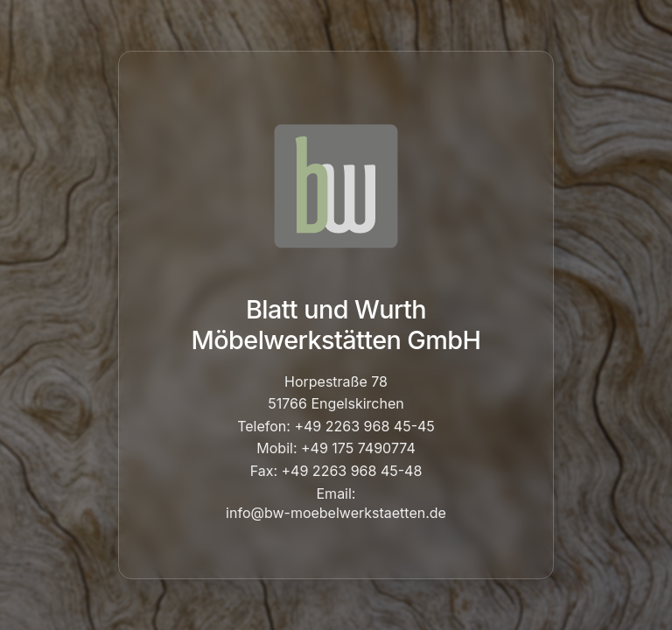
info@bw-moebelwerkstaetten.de (336, 513)
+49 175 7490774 (358, 448)
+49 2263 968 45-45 (364, 426)
